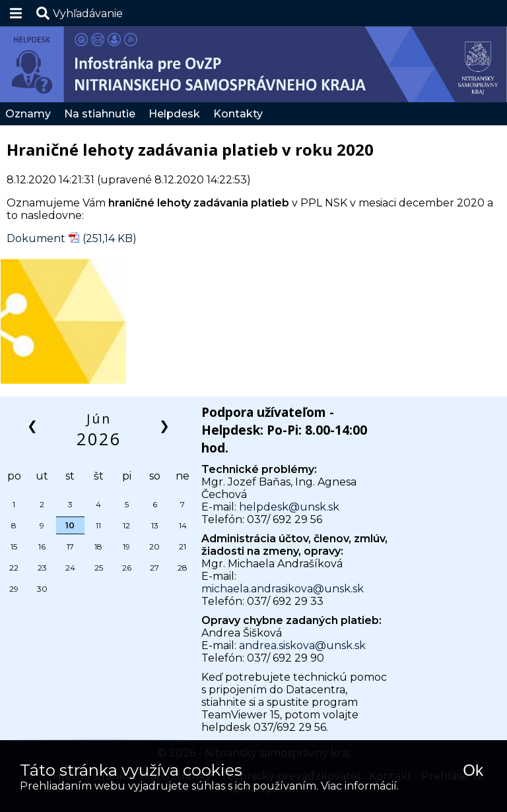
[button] (80, 13)
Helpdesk (174, 114)
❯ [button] (165, 425)
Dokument (36, 238)
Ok (473, 770)
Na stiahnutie (100, 114)
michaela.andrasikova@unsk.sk (283, 589)
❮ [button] (33, 425)
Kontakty (238, 114)
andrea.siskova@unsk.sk (302, 645)
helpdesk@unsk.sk (289, 507)
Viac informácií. (360, 786)
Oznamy (28, 114)
